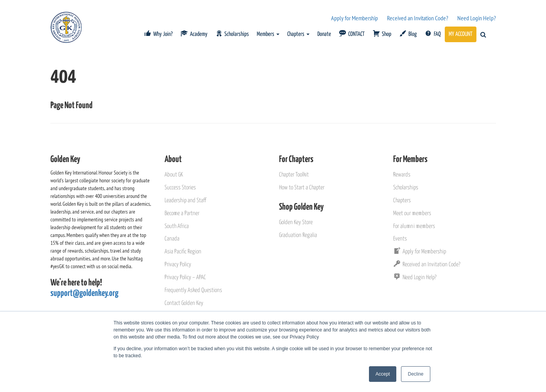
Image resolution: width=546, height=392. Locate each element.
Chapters (298, 34)
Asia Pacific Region (183, 252)
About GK (174, 175)
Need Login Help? (477, 18)
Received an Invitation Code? (418, 18)
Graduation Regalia (298, 235)
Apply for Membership (354, 18)
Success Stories (180, 188)
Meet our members (412, 213)
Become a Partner (182, 213)
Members (268, 34)
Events (400, 239)
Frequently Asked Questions (193, 290)
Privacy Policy (178, 265)
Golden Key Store (296, 222)
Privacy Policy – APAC (185, 277)
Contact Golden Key (184, 303)
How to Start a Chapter (302, 188)
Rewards (402, 175)
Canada (172, 239)
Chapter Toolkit (294, 175)
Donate (324, 34)
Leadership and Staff (185, 200)
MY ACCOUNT (461, 34)
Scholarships (406, 188)
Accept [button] (383, 374)
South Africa (177, 226)
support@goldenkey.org (84, 293)
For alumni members (414, 226)
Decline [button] (415, 374)
